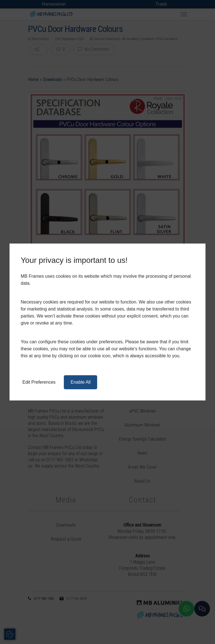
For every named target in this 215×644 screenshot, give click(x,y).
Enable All (80, 382)
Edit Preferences (39, 382)
